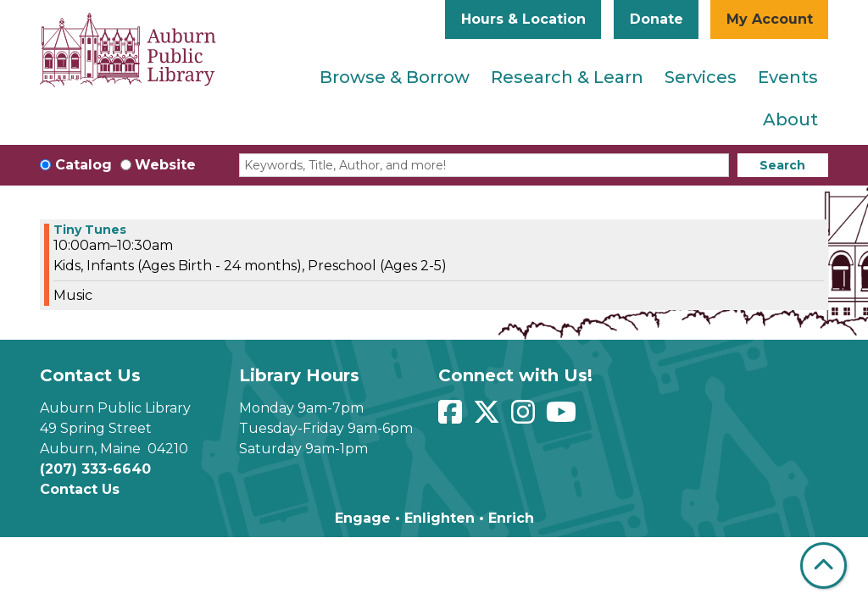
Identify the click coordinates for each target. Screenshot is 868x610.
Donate (657, 19)
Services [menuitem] (701, 77)
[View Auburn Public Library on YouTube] (563, 417)
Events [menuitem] (788, 77)
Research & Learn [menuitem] (567, 77)
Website (165, 165)
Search (782, 165)
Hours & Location (523, 19)
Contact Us (80, 489)
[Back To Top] (823, 566)
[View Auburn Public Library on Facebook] (452, 417)
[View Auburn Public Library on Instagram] (525, 417)
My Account (770, 19)
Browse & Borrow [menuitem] (395, 77)
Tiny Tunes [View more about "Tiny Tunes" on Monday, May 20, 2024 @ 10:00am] (90, 230)
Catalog (83, 165)
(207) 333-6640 (95, 469)
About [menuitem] (790, 119)
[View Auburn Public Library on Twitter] (489, 417)
